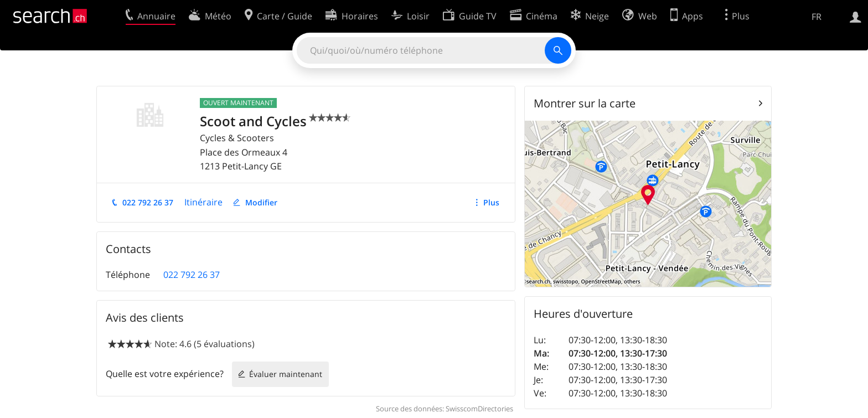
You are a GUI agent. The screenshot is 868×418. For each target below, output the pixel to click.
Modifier (261, 202)
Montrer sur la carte (585, 103)
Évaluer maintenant (286, 374)
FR (817, 17)
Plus (491, 202)
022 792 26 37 (148, 202)
